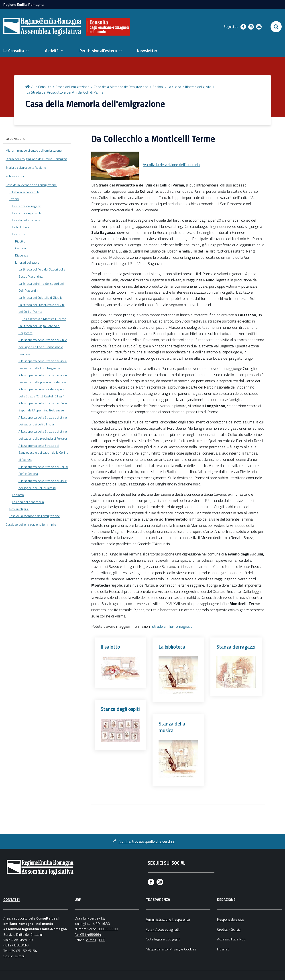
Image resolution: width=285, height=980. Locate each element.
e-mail (20, 956)
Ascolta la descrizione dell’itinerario (171, 165)
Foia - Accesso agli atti (163, 929)
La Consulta (43, 87)
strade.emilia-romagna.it (172, 626)
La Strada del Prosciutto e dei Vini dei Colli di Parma (65, 92)
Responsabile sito (231, 919)
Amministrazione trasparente (168, 919)
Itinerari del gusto (198, 87)
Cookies (190, 949)
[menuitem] (16, 51)
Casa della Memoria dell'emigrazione (121, 87)
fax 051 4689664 (88, 934)
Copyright (173, 939)
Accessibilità (226, 939)
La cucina (174, 87)
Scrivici (236, 929)
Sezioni (158, 87)
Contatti (11, 900)
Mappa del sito (157, 949)
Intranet (223, 949)
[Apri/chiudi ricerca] (276, 27)
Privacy (175, 949)
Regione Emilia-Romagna (23, 4)
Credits (222, 929)
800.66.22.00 (108, 929)
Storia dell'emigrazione (72, 87)
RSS (242, 939)
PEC (102, 940)
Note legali (154, 939)
